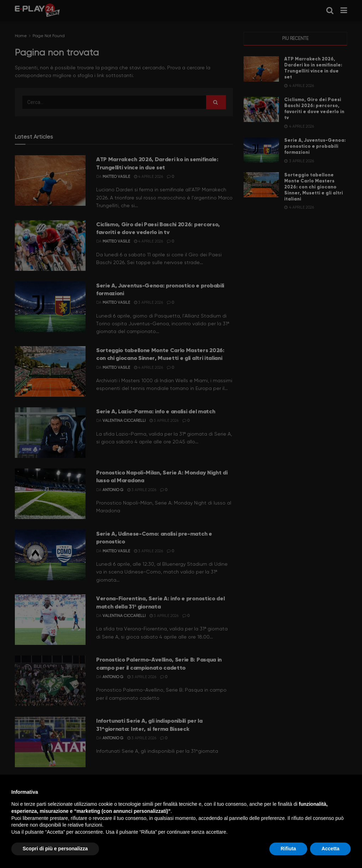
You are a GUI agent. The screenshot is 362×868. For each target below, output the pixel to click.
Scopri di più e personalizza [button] (55, 849)
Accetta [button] (330, 849)
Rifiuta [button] (288, 849)
